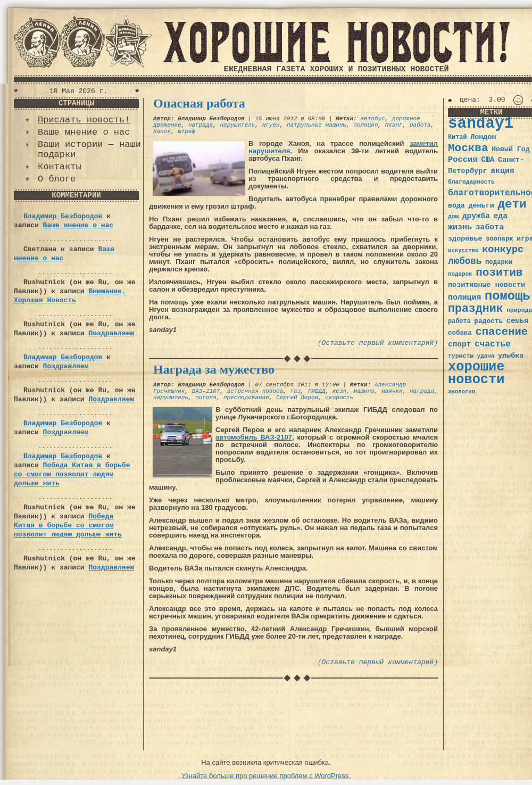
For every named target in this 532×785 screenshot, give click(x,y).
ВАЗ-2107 (206, 391)
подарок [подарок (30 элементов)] (460, 274)
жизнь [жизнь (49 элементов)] (460, 227)
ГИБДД (316, 391)
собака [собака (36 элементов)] (460, 333)
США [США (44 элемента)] (488, 160)
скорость (339, 398)
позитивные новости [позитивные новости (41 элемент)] (487, 285)
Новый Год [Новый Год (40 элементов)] (510, 149)
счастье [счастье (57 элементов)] (493, 344)
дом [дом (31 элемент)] (453, 217)
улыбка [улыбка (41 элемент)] (511, 356)
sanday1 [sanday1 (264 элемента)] (481, 124)
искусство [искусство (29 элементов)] (463, 251)
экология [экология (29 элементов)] (462, 392)
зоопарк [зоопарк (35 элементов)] (499, 239)
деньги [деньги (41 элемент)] (481, 206)
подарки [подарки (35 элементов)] (499, 262)
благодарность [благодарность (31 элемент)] (471, 182)
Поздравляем (111, 333)
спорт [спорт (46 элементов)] (459, 344)
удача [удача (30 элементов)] (486, 356)
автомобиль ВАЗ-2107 (254, 437)
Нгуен (271, 125)
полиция (365, 125)
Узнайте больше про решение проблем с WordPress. (266, 776)
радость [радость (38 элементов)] (488, 321)
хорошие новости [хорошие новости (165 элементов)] (476, 373)
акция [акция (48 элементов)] (502, 171)
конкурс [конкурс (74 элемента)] (503, 250)
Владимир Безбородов (63, 216)
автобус (372, 119)
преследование (246, 398)
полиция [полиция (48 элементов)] (464, 298)
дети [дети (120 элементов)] (512, 204)
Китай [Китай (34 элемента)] (458, 137)
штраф (186, 131)
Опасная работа (199, 103)
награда (201, 125)
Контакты (60, 167)
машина (364, 391)
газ (295, 391)
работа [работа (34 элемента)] (459, 321)
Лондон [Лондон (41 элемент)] (483, 137)
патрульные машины (317, 125)
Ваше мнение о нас (84, 132)
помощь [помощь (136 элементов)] (508, 296)
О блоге (57, 179)
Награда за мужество (214, 369)
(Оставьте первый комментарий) (378, 343)
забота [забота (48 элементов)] (490, 227)
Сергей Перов (297, 398)
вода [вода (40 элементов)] (456, 206)
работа (420, 125)
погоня (206, 398)
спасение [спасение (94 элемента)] (501, 332)
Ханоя (162, 131)
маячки (392, 391)
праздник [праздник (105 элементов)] (476, 309)
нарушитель (237, 125)
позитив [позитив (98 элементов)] (499, 273)
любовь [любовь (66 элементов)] (465, 261)
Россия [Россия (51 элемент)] (463, 160)
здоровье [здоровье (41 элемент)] (465, 239)
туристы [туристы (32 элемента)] (461, 356)
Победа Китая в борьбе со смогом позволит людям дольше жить (72, 474)
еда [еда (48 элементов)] (500, 216)
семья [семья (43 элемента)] (518, 321)
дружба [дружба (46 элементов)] (476, 216)
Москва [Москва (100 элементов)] (468, 148)
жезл (339, 391)
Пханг (394, 125)
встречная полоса (255, 391)
